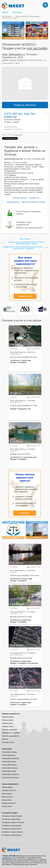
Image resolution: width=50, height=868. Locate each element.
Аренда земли (7, 800)
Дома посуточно (7, 797)
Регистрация (17, 12)
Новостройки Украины (10, 752)
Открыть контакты (25, 105)
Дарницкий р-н (17, 54)
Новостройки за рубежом (11, 774)
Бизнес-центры (7, 806)
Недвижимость (7, 16)
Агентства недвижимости (11, 736)
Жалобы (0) (34, 198)
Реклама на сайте (8, 742)
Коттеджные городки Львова (12, 835)
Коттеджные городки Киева (11, 819)
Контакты (5, 739)
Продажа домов (7, 723)
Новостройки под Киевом (11, 758)
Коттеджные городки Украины (12, 816)
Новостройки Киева (9, 755)
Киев (5, 54)
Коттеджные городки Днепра (12, 826)
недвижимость (18, 135)
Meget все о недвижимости (25, 850)
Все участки (25, 239)
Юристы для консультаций (29, 228)
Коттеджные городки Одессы (12, 829)
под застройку (37, 48)
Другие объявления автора (33, 202)
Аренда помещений (9, 803)
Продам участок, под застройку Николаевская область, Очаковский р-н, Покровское (23, 248)
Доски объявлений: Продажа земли (27, 16)
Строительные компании (10, 777)
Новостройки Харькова (10, 768)
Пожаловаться (13, 202)
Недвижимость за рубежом (11, 733)
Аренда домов (7, 794)
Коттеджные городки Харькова (12, 832)
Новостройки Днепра (9, 762)
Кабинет (5, 12)
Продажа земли (7, 726)
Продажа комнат (8, 720)
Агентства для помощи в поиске (28, 213)
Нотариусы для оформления (24, 223)
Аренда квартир (7, 787)
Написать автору (20, 198)
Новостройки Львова (9, 771)
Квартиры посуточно (9, 790)
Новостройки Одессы (9, 765)
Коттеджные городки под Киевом (13, 822)
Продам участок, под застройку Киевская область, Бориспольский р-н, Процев (27, 243)
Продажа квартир (8, 717)
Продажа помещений (9, 730)
